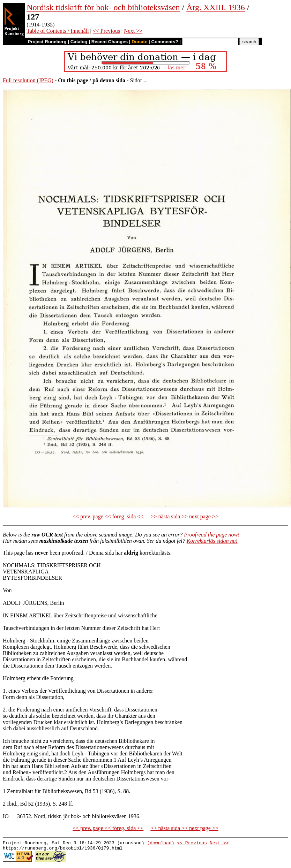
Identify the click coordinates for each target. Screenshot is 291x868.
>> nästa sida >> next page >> (184, 516)
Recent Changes (110, 42)
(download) (161, 844)
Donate (139, 42)
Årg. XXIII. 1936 (216, 7)
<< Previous (106, 31)
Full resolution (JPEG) (28, 80)
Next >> (133, 31)
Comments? (165, 42)
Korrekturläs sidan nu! (212, 541)
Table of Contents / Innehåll (58, 31)
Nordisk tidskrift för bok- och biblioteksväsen (103, 7)
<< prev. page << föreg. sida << (108, 516)
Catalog (79, 42)
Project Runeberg (47, 42)
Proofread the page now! (212, 535)
